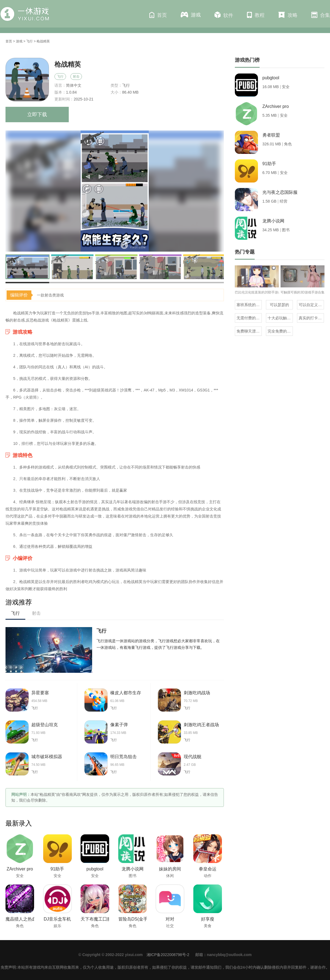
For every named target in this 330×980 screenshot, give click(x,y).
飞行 (29, 41)
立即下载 (37, 115)
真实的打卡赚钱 (311, 318)
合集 (321, 15)
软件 (224, 15)
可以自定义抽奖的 (311, 305)
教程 (256, 15)
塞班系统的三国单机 (249, 305)
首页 (158, 15)
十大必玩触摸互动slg (280, 318)
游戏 (191, 15)
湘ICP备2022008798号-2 (168, 955)
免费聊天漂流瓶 (249, 331)
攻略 (288, 15)
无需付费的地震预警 (249, 318)
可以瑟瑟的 (279, 305)
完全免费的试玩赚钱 (280, 331)
